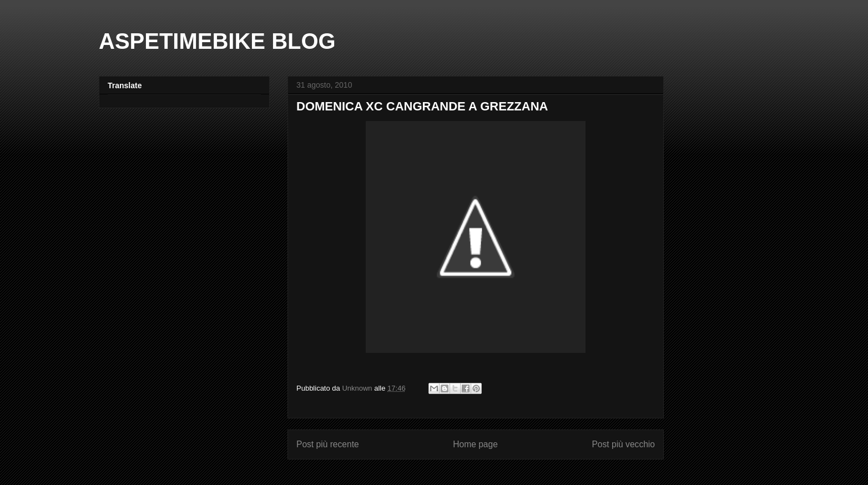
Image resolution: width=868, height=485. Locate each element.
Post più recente (328, 444)
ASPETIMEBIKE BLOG (217, 41)
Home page (475, 444)
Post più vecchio (623, 444)
